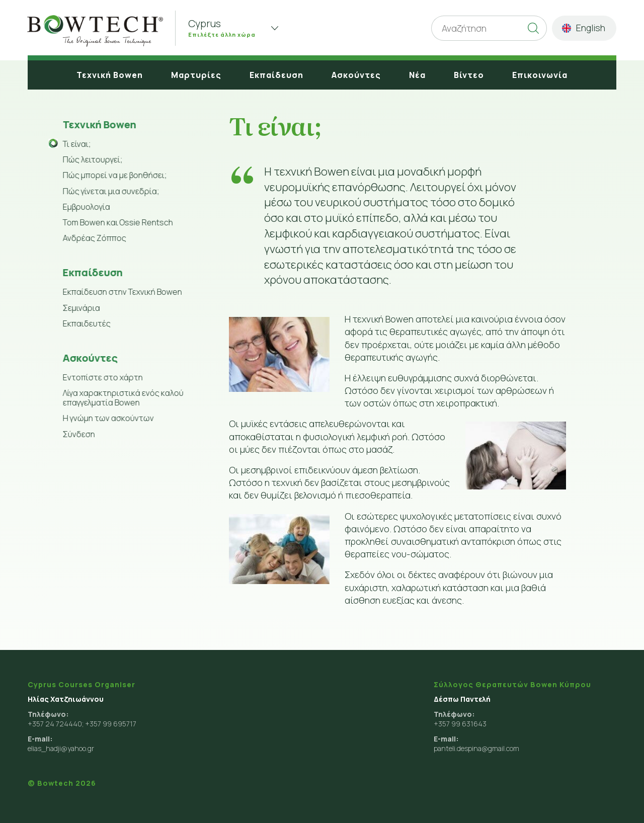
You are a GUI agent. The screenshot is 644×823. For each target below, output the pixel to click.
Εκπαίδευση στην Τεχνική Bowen (122, 292)
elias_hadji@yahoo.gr (61, 748)
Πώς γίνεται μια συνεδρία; (110, 191)
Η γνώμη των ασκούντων (107, 418)
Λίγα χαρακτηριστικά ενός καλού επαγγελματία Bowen (122, 398)
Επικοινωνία (540, 75)
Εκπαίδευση (276, 75)
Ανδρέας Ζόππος (94, 238)
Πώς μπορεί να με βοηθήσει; (114, 175)
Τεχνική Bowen (110, 75)
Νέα (417, 75)
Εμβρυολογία (86, 207)
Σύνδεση (78, 434)
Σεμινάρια (80, 308)
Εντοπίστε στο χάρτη (102, 377)
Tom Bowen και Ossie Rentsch (117, 222)
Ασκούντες (356, 75)
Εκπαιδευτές (86, 323)
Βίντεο (469, 75)
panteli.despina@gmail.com (476, 748)
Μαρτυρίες (196, 75)
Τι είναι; (76, 144)
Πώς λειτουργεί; (92, 159)
